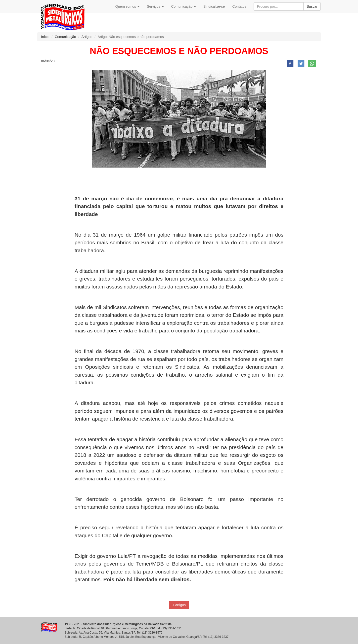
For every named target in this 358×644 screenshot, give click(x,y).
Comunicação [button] (184, 6)
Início (45, 37)
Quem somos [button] (127, 6)
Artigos (87, 37)
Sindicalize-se (214, 6)
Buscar (312, 6)
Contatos (239, 6)
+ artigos (179, 605)
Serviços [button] (155, 6)
